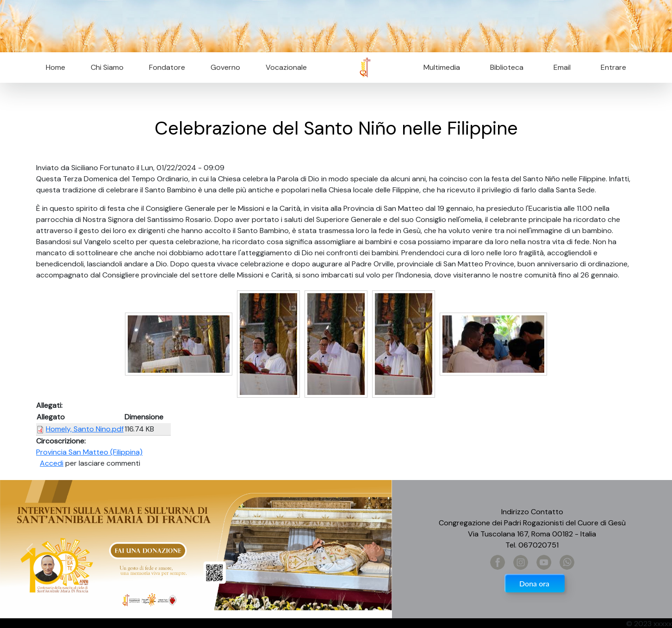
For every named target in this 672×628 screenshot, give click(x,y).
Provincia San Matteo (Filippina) (89, 452)
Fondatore (167, 67)
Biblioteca (507, 67)
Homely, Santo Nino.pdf (85, 429)
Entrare (613, 67)
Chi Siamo (107, 67)
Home (56, 67)
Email (559, 67)
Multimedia (442, 67)
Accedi (52, 463)
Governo (225, 67)
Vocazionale (286, 67)
